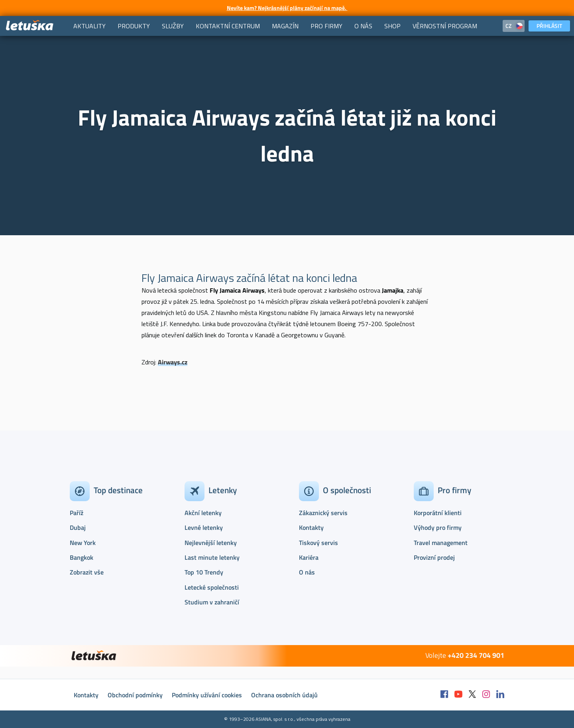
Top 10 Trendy (204, 572)
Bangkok (82, 557)
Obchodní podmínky (135, 695)
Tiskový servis (318, 543)
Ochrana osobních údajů (284, 695)
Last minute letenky (212, 557)
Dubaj (78, 527)
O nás (307, 572)
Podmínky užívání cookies (207, 695)
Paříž (77, 513)
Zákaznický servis (323, 513)
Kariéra (309, 557)
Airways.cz (173, 362)
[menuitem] (89, 26)
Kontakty (311, 527)
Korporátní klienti (438, 513)
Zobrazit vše (87, 572)
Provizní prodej (434, 557)
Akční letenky (203, 513)
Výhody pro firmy (438, 527)
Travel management (441, 543)
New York (83, 543)
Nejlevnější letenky (211, 543)
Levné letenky (204, 527)
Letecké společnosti (212, 587)
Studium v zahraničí (212, 602)
